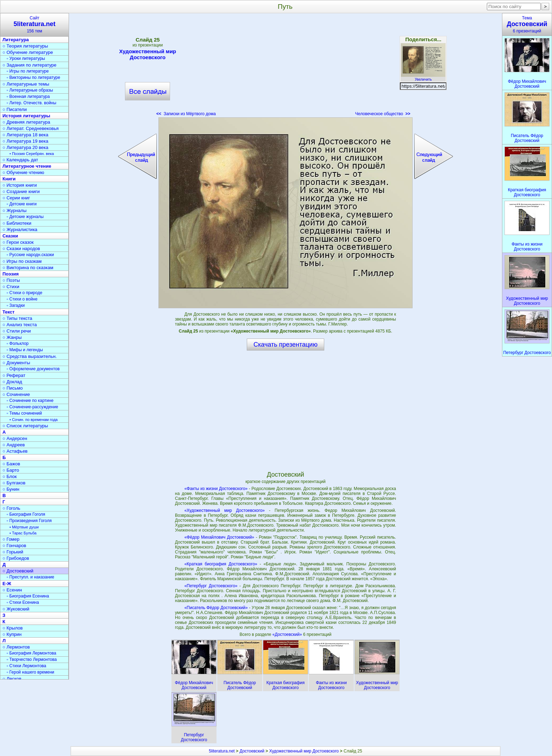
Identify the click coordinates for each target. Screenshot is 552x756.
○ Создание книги (21, 191)
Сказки (10, 236)
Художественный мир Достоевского (148, 54)
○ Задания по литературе (29, 65)
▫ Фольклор (18, 343)
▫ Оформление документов (33, 369)
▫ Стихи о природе (24, 293)
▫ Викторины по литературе (33, 78)
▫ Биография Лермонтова (32, 653)
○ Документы (16, 363)
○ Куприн (12, 634)
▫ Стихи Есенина (23, 602)
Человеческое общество (383, 114)
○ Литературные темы (26, 84)
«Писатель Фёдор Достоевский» (216, 608)
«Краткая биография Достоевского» (221, 564)
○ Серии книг (16, 198)
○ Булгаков (14, 483)
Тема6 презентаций (527, 24)
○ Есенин (12, 590)
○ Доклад (12, 382)
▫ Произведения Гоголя (29, 521)
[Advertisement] (286, 67)
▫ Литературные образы (30, 90)
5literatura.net (222, 751)
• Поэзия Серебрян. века (32, 154)
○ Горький (13, 552)
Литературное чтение (27, 166)
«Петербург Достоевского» (211, 586)
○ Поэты (11, 280)
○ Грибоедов (16, 558)
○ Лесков (12, 679)
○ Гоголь (11, 508)
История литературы (26, 116)
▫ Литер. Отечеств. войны (32, 103)
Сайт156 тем (34, 24)
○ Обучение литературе (28, 52)
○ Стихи (11, 287)
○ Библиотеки (17, 223)
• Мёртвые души (24, 527)
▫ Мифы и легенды (25, 350)
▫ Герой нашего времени (30, 672)
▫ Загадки (16, 305)
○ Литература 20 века (25, 147)
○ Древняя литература (26, 122)
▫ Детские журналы (25, 217)
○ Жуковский (16, 609)
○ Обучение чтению (23, 172)
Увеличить (423, 78)
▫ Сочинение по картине (30, 401)
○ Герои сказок (18, 242)
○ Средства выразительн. (30, 356)
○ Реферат (14, 375)
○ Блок (10, 476)
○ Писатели (15, 109)
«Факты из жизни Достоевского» (216, 489)
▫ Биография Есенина (28, 596)
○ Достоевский (18, 571)
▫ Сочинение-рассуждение (32, 407)
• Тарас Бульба (23, 533)
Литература (16, 40)
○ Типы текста (17, 318)
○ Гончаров (14, 546)
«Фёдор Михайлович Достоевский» (219, 537)
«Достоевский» (288, 634)
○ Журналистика (20, 230)
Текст (8, 312)
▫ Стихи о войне (22, 299)
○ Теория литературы (25, 46)
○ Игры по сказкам (22, 261)
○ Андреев (14, 445)
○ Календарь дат (20, 160)
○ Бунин (11, 489)
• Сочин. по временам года (34, 420)
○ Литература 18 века (25, 135)
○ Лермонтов (16, 647)
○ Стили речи (17, 331)
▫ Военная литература (28, 97)
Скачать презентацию (286, 345)
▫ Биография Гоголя (26, 514)
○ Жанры (12, 337)
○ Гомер (11, 539)
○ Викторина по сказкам (28, 268)
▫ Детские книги (22, 204)
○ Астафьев (15, 451)
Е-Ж (7, 584)
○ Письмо (13, 388)
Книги (9, 179)
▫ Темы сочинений (24, 413)
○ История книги (20, 185)
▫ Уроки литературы (26, 58)
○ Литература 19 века (25, 141)
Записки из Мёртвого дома (186, 114)
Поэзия (11, 274)
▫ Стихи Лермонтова (26, 666)
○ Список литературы (25, 426)
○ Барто (11, 470)
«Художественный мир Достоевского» (225, 510)
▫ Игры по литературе (28, 71)
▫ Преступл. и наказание (30, 577)
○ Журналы (14, 210)
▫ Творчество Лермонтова (32, 659)
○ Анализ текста (20, 325)
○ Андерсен (15, 438)
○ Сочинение (16, 394)
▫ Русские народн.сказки (30, 255)
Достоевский (252, 751)
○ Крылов (12, 628)
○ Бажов (11, 464)
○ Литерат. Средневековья (31, 128)
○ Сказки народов (21, 249)
